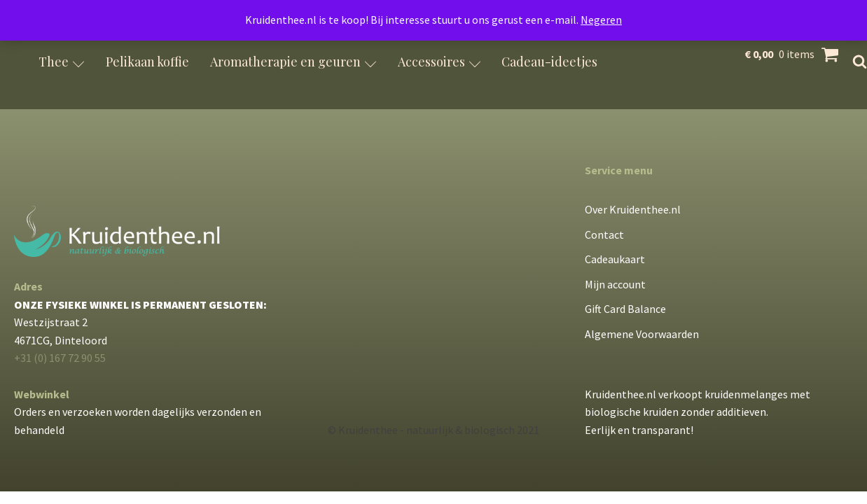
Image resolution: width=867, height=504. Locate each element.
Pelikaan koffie (147, 62)
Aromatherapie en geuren (293, 62)
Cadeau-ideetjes (549, 62)
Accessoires (439, 62)
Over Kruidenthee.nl (633, 209)
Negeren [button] (601, 20)
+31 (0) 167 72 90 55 (60, 358)
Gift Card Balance (625, 309)
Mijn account (615, 284)
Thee (62, 62)
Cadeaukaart (615, 259)
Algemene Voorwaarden (642, 334)
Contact (604, 234)
